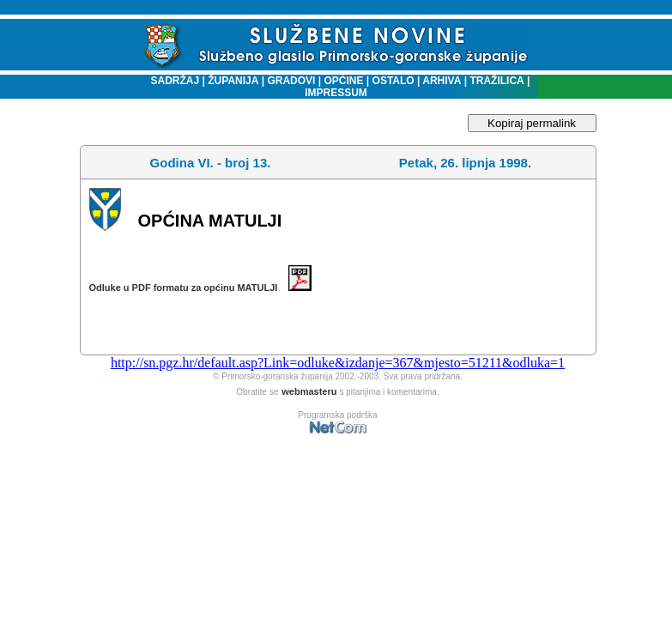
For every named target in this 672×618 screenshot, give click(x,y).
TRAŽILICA (496, 81)
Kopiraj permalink (532, 123)
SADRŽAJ (171, 81)
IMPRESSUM (336, 93)
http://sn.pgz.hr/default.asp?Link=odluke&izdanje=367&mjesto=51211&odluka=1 (338, 363)
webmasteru (309, 391)
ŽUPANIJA (233, 81)
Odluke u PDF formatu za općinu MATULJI (200, 288)
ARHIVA (440, 81)
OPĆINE (344, 81)
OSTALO (394, 81)
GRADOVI (291, 81)
